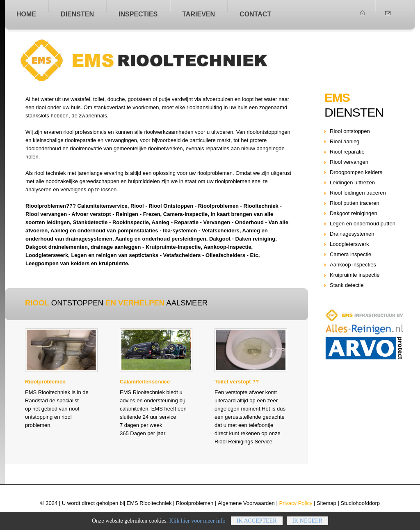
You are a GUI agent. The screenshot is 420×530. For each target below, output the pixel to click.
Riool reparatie (347, 152)
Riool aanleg (345, 141)
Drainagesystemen (352, 234)
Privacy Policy (296, 503)
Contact (255, 14)
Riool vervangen (349, 162)
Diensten (77, 14)
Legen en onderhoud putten (363, 224)
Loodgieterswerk (349, 244)
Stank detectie (347, 285)
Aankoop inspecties (353, 265)
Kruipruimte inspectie (355, 275)
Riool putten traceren (355, 203)
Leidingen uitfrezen (352, 182)
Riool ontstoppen (164, 60)
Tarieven (199, 14)
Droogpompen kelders (356, 172)
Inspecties (138, 14)
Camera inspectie (350, 254)
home (26, 14)
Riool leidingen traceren (358, 193)
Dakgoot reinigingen (354, 213)
